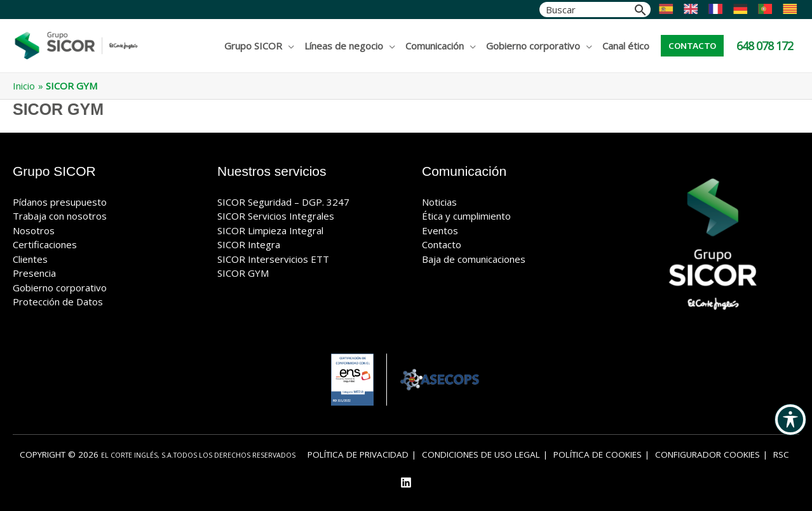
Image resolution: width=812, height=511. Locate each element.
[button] (692, 46)
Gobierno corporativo (60, 288)
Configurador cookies (707, 455)
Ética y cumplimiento (466, 216)
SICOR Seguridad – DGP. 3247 (283, 202)
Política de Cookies (598, 455)
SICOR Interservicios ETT (273, 259)
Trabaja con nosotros (60, 216)
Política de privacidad (358, 455)
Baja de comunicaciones (474, 259)
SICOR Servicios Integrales (276, 216)
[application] (288, 46)
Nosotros (34, 230)
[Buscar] (640, 10)
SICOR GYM (243, 273)
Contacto (442, 244)
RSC (781, 455)
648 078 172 (765, 46)
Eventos (440, 230)
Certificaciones (45, 244)
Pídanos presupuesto (60, 202)
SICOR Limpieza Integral (270, 230)
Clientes (30, 259)
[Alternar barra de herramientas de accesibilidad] (790, 420)
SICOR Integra (249, 244)
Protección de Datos (58, 302)
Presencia (34, 273)
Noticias (439, 202)
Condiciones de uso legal (481, 455)
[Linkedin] (406, 482)
